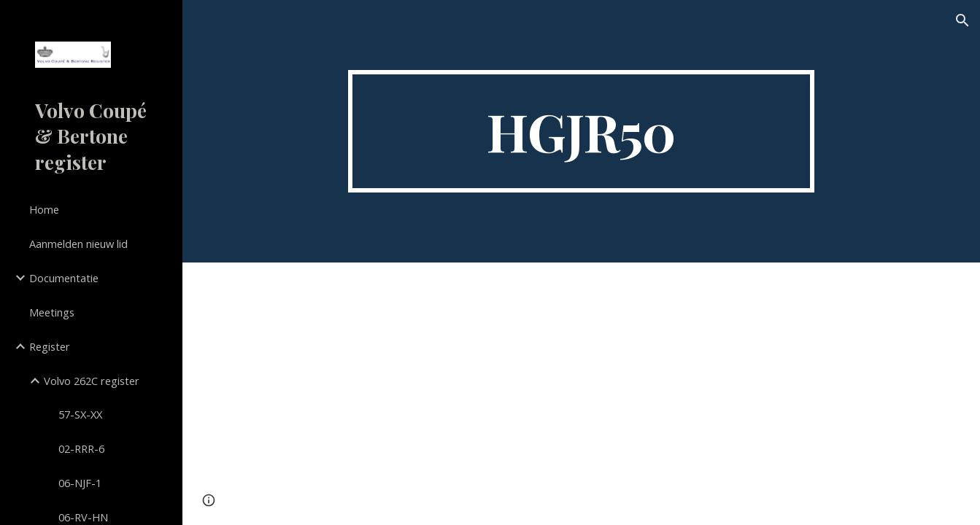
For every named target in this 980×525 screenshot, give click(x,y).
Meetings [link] (52, 312)
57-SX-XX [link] (80, 414)
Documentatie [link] (64, 278)
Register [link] (50, 346)
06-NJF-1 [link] (80, 483)
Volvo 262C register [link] (92, 381)
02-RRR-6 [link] (81, 448)
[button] (962, 20)
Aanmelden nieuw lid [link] (78, 244)
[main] (582, 131)
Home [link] (44, 209)
